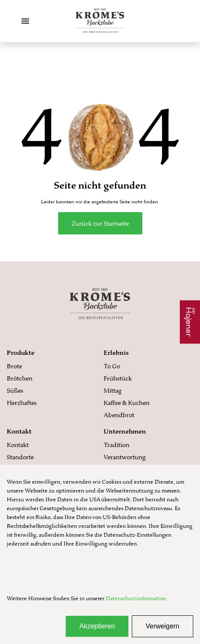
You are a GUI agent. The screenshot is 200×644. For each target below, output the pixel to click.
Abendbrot (119, 415)
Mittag (113, 390)
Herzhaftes (22, 403)
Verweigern (163, 626)
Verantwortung (125, 457)
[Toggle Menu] (25, 21)
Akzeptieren (97, 626)
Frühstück (118, 378)
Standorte (20, 457)
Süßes (15, 390)
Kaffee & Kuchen (127, 403)
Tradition (116, 445)
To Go (112, 366)
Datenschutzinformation (136, 598)
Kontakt (18, 445)
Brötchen (20, 378)
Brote (14, 366)
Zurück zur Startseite (100, 223)
